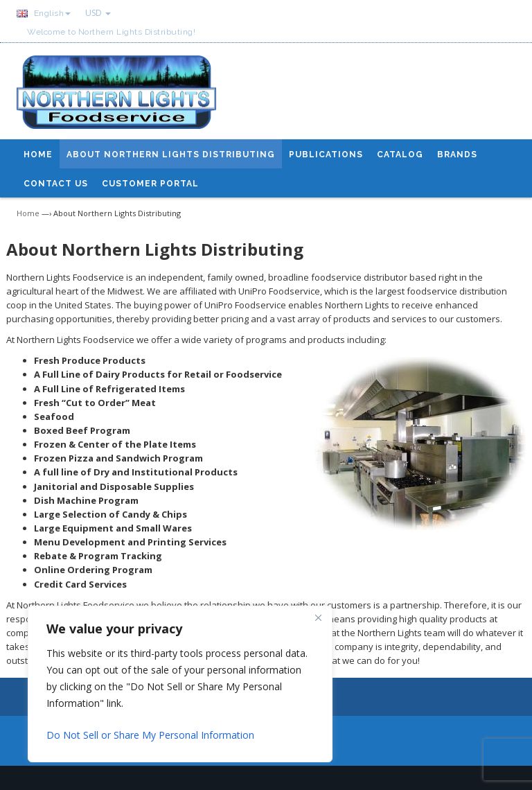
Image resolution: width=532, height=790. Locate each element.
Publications (326, 155)
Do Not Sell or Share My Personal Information (150, 735)
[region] (180, 684)
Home (38, 155)
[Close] (318, 617)
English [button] (44, 13)
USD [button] (98, 13)
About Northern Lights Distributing (171, 155)
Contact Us (56, 184)
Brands (457, 155)
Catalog (400, 155)
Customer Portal (150, 184)
